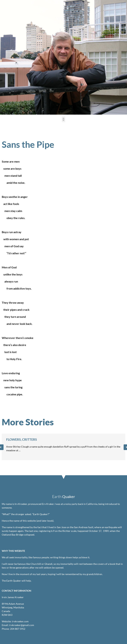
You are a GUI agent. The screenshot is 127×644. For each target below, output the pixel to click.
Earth (64, 496)
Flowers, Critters (22, 439)
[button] (63, 119)
